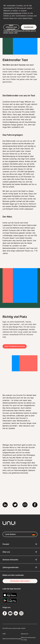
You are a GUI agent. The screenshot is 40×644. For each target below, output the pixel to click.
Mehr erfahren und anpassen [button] (11, 27)
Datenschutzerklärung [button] (12, 13)
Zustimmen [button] (29, 27)
